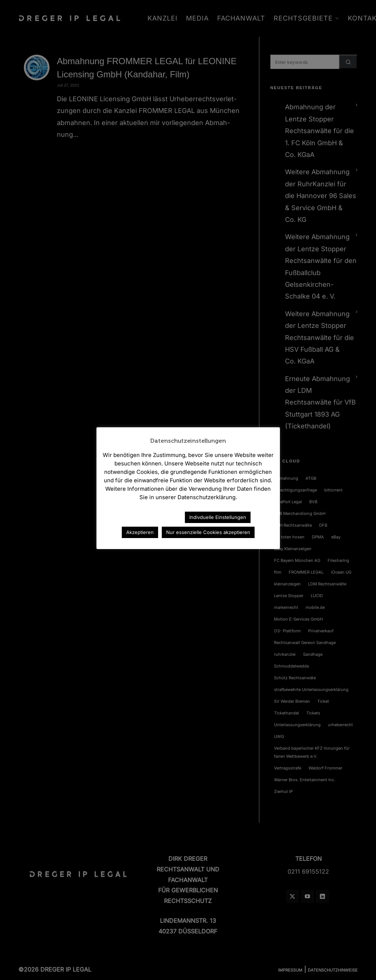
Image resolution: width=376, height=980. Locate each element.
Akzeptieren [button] (140, 532)
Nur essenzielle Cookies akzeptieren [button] (208, 532)
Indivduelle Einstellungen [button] (218, 517)
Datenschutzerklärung (147, 517)
